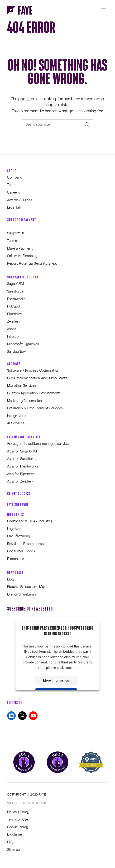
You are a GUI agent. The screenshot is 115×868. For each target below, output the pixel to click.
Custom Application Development (33, 393)
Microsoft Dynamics (23, 344)
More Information (56, 680)
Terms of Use (18, 820)
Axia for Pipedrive (21, 474)
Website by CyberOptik (26, 803)
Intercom (14, 337)
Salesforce (15, 292)
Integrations (17, 416)
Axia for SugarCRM (22, 452)
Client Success (19, 493)
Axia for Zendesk (20, 482)
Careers (14, 193)
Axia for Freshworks (23, 467)
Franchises (16, 559)
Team (11, 185)
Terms (12, 241)
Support (16, 234)
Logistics (14, 529)
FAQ (10, 842)
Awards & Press (20, 200)
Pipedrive (14, 314)
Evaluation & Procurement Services (35, 408)
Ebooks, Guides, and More (27, 587)
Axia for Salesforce (22, 459)
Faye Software (18, 504)
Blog (10, 580)
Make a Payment (20, 249)
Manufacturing (19, 537)
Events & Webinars (22, 595)
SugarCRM (16, 284)
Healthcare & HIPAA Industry (29, 521)
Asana (12, 329)
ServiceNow (16, 352)
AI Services (16, 424)
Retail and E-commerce (25, 544)
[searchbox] (57, 125)
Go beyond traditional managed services (39, 444)
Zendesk (14, 322)
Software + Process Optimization (33, 371)
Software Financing (22, 256)
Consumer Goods (21, 552)
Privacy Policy (18, 812)
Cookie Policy (18, 827)
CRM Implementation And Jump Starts (37, 378)
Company (15, 178)
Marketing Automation (24, 401)
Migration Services (22, 386)
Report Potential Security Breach (33, 264)
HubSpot (14, 307)
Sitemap (13, 850)
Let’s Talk (14, 208)
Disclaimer (15, 835)
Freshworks (16, 299)
